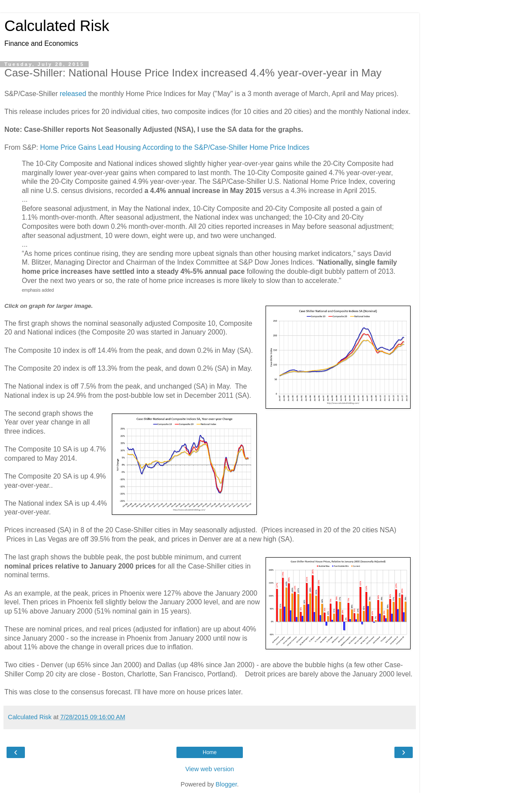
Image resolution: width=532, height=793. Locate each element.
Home (210, 752)
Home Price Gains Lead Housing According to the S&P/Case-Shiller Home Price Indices (175, 147)
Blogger (226, 784)
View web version (210, 769)
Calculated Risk (57, 26)
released (73, 94)
